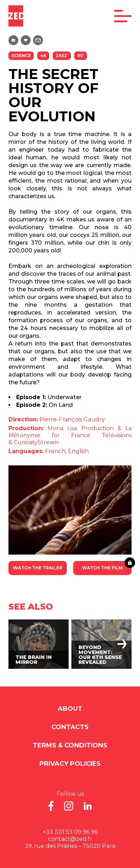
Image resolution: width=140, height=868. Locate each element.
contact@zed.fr (70, 839)
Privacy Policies (70, 764)
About (70, 709)
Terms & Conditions (70, 745)
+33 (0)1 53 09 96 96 (70, 832)
